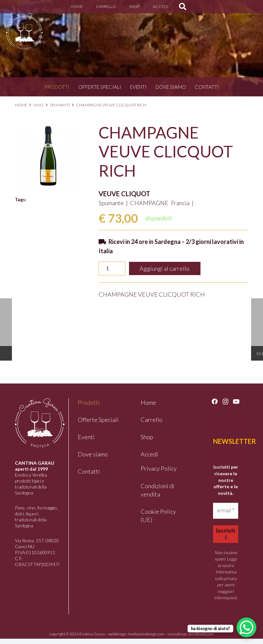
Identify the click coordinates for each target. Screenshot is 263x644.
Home (21, 105)
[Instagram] (225, 402)
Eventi (138, 87)
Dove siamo (171, 87)
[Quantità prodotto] (112, 268)
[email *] (226, 511)
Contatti (207, 87)
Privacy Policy (159, 468)
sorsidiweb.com (201, 634)
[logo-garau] (24, 31)
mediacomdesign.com (146, 634)
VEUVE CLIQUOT (124, 194)
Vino (38, 105)
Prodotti (57, 87)
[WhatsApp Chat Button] (246, 627)
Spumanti (60, 105)
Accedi (149, 454)
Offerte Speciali (100, 87)
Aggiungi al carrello (165, 268)
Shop (147, 437)
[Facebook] (215, 401)
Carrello (152, 420)
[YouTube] (236, 401)
